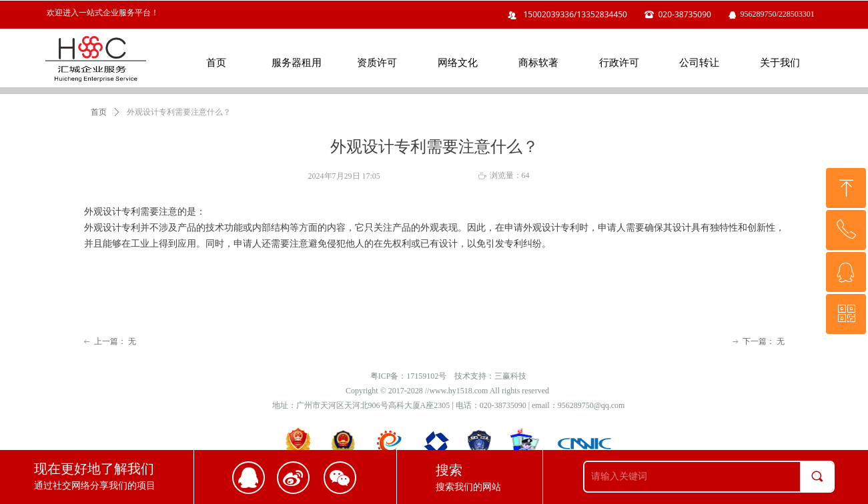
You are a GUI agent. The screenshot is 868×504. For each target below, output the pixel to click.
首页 (99, 112)
